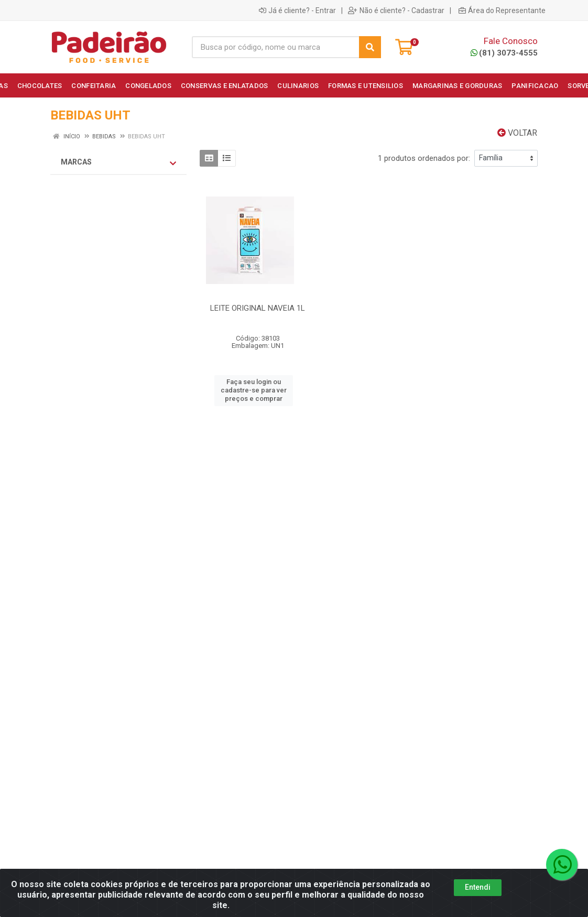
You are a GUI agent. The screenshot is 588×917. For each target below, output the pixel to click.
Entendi (478, 887)
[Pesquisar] (370, 47)
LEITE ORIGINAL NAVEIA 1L (258, 308)
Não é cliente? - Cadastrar (396, 10)
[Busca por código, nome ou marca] (276, 47)
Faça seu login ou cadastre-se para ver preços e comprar (254, 390)
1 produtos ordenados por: (424, 158)
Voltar (517, 133)
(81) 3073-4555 (504, 53)
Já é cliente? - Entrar (297, 10)
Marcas (118, 162)
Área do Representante (502, 10)
